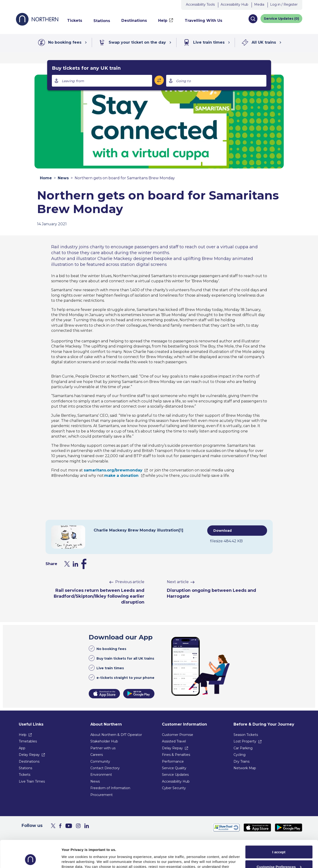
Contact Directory (105, 768)
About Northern (106, 724)
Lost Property (245, 741)
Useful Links (31, 724)
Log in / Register (284, 4)
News (63, 178)
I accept (279, 827)
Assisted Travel (174, 741)
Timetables (28, 741)
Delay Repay (29, 755)
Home (46, 178)
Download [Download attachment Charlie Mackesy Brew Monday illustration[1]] (222, 531)
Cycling (239, 755)
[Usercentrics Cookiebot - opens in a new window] (30, 859)
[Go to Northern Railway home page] (37, 24)
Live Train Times (32, 781)
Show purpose (74, 859)
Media (259, 4)
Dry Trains (241, 761)
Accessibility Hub (234, 4)
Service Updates (175, 775)
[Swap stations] (159, 80)
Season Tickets (246, 735)
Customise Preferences (279, 841)
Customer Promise (178, 735)
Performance (173, 761)
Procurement (102, 795)
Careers (97, 755)
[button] (253, 19)
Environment (101, 775)
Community (100, 761)
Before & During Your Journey (264, 724)
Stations (25, 768)
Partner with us (103, 748)
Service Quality (174, 768)
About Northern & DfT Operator (116, 735)
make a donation (122, 476)
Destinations (29, 761)
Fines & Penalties (176, 755)
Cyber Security (174, 788)
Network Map (245, 768)
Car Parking (243, 748)
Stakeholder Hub (104, 741)
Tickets (25, 775)
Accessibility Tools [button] (200, 4)
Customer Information (184, 724)
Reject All (279, 856)
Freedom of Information (110, 788)
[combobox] (102, 81)
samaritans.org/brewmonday (113, 470)
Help (23, 735)
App (22, 748)
